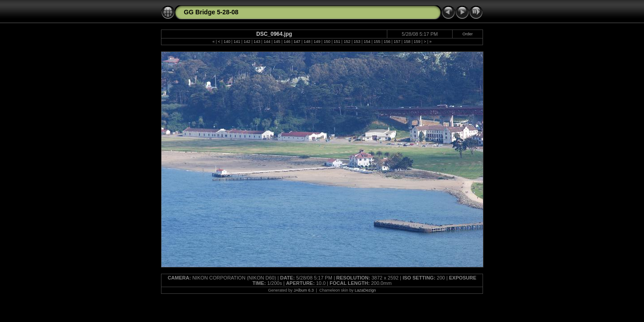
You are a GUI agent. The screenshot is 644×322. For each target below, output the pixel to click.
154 (367, 42)
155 (377, 42)
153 (357, 42)
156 (387, 42)
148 (307, 42)
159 (417, 42)
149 (317, 42)
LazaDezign (365, 290)
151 (337, 42)
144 (267, 42)
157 (397, 42)
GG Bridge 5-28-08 (211, 12)
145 (277, 42)
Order (468, 34)
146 (287, 42)
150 (327, 42)
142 (247, 42)
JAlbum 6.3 (304, 290)
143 (257, 42)
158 (407, 42)
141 (237, 42)
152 (347, 42)
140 (227, 42)
